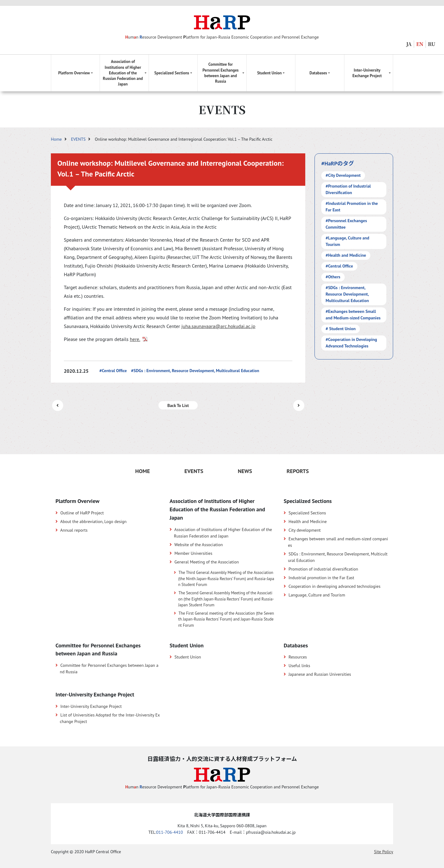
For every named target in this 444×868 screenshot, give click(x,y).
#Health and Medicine (346, 255)
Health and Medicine (308, 521)
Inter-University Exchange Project (91, 706)
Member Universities (193, 553)
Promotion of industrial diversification (323, 569)
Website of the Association (198, 545)
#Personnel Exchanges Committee (346, 224)
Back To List (178, 405)
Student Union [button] (269, 73)
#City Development (343, 175)
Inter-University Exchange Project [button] (367, 73)
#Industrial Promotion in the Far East (352, 207)
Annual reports (74, 530)
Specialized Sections (307, 513)
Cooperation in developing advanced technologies (335, 586)
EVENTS (79, 139)
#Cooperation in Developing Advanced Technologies (351, 343)
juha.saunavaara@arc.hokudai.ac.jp (218, 326)
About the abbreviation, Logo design (93, 521)
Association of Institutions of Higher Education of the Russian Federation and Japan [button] (123, 73)
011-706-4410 (170, 832)
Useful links (299, 666)
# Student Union (341, 329)
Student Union (188, 657)
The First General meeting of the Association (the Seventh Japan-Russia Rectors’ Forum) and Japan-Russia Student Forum (226, 619)
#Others (333, 277)
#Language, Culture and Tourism (347, 241)
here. (135, 339)
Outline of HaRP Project (82, 513)
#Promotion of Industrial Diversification (348, 189)
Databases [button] (318, 73)
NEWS (245, 471)
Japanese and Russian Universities (320, 674)
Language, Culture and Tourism (317, 595)
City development (305, 530)
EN (420, 44)
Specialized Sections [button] (172, 73)
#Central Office (113, 371)
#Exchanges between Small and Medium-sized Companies (353, 315)
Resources (298, 657)
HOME (142, 471)
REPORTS (298, 471)
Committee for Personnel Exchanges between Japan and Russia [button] (221, 73)
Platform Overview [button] (74, 73)
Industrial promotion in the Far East (321, 578)
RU (432, 44)
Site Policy (384, 852)
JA (409, 44)
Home (57, 139)
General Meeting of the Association (207, 562)
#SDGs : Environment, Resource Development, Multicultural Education (195, 371)
